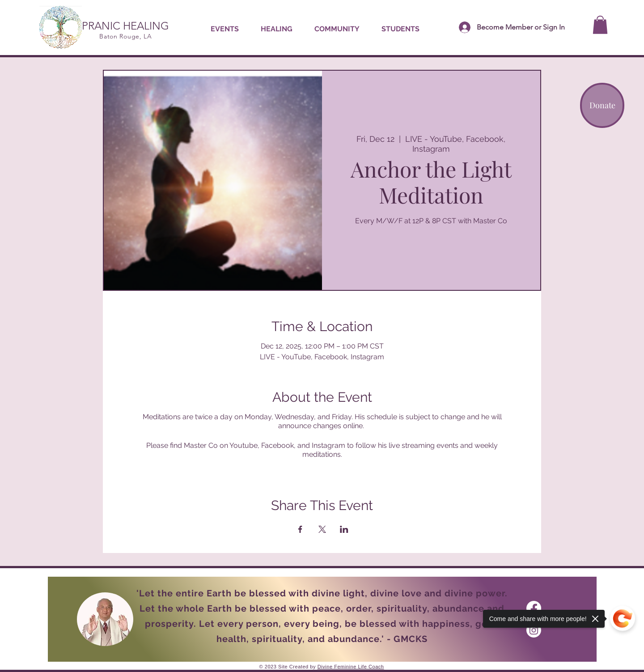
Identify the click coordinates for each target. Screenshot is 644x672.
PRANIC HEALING (125, 26)
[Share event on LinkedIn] (344, 529)
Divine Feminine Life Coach (351, 667)
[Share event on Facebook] (300, 529)
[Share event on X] (322, 529)
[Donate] (602, 105)
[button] (276, 29)
